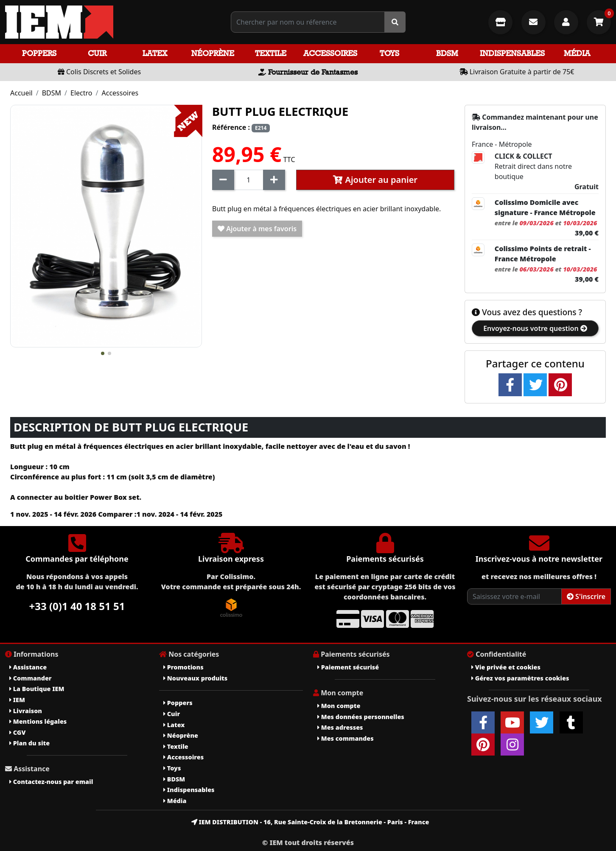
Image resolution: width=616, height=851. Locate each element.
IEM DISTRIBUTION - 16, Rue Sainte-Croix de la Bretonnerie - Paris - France (310, 822)
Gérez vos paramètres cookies (520, 678)
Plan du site (29, 743)
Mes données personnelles (361, 717)
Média (577, 53)
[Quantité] (249, 180)
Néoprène (213, 53)
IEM (17, 700)
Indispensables (512, 53)
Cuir (97, 53)
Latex (155, 53)
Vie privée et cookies (506, 667)
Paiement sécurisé (348, 667)
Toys (389, 53)
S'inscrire (586, 596)
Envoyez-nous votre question (535, 328)
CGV (17, 732)
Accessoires (330, 53)
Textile (271, 53)
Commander (31, 678)
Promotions (183, 667)
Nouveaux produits (195, 678)
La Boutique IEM (37, 689)
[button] (103, 353)
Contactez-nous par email (51, 782)
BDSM (447, 53)
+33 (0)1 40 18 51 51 (77, 606)
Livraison (26, 711)
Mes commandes (346, 738)
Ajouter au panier (375, 180)
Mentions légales (38, 721)
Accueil (21, 93)
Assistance (28, 667)
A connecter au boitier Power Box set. (76, 497)
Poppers (39, 53)
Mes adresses (340, 727)
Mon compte (339, 706)
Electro (81, 93)
